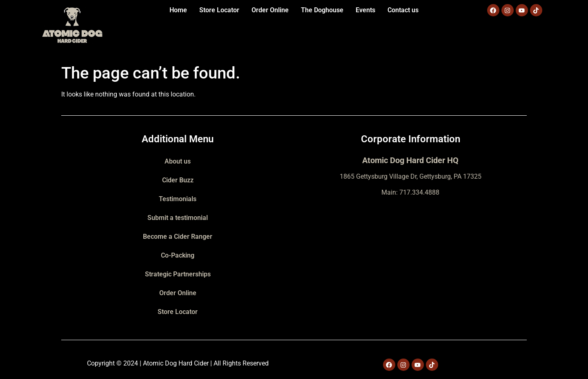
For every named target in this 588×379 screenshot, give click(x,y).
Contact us (403, 10)
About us (178, 161)
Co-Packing (178, 255)
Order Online (270, 10)
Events (365, 10)
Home (178, 10)
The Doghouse (322, 10)
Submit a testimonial (178, 218)
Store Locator (219, 10)
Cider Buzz (178, 180)
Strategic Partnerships (178, 274)
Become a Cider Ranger (178, 237)
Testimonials (178, 199)
